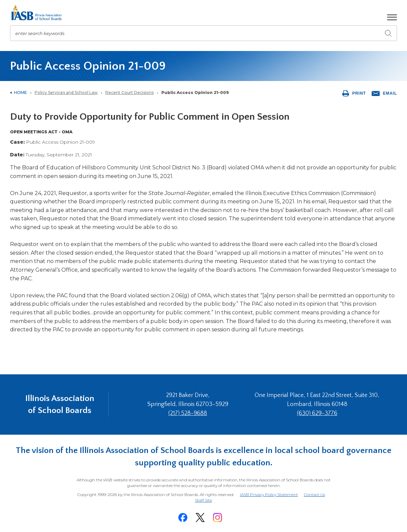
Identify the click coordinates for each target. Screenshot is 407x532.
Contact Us (314, 494)
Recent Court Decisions (129, 92)
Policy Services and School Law (66, 92)
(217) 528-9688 (188, 413)
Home (20, 92)
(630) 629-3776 (317, 413)
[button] (392, 17)
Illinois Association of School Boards (60, 404)
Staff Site (203, 500)
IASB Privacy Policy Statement (269, 494)
